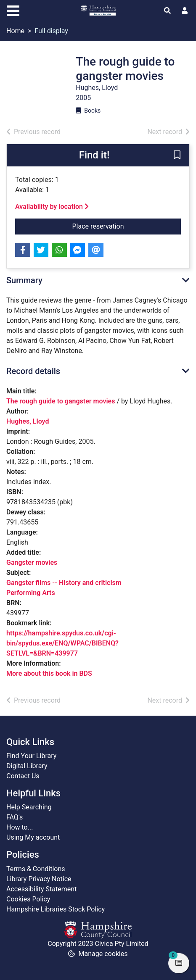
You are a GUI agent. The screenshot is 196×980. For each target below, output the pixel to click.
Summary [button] (24, 280)
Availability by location (52, 207)
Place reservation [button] (127, 226)
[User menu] (185, 11)
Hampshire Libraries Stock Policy (56, 909)
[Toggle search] (167, 11)
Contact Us (23, 776)
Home (15, 31)
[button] (177, 156)
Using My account (33, 837)
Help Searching (29, 807)
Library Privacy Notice (39, 879)
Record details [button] (33, 371)
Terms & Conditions (36, 869)
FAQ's (15, 817)
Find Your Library (31, 756)
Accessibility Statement (41, 889)
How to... (20, 827)
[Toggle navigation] (13, 10)
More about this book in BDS (49, 673)
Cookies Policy (28, 899)
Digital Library (27, 766)
